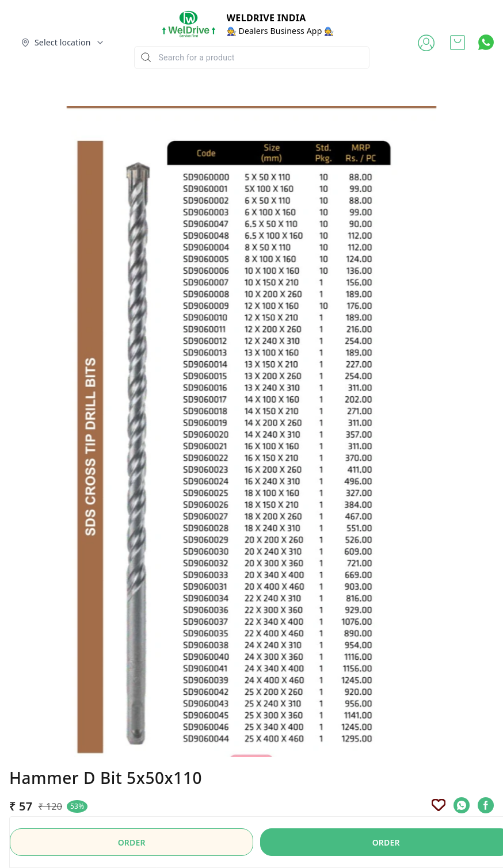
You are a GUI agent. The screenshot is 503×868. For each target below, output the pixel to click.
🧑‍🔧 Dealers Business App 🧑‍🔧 (281, 31)
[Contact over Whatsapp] (486, 42)
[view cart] (458, 43)
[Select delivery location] (63, 43)
